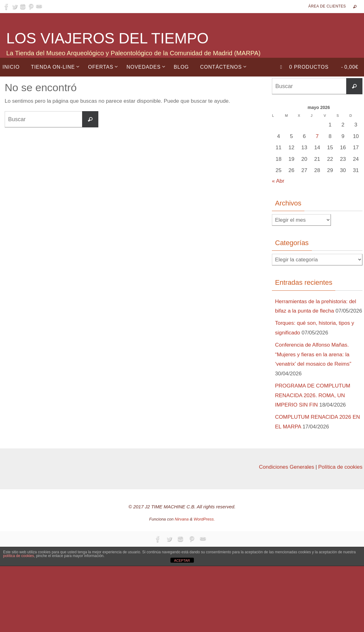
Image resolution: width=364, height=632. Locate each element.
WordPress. (204, 519)
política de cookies (19, 556)
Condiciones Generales (286, 467)
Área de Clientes (327, 6)
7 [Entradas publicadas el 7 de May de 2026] (317, 136)
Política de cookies (340, 467)
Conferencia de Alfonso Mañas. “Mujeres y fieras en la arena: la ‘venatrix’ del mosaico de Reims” (313, 354)
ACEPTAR (182, 560)
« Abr (278, 181)
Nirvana (182, 519)
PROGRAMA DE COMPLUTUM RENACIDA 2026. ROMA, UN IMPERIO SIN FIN (313, 395)
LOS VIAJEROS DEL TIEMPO (107, 38)
